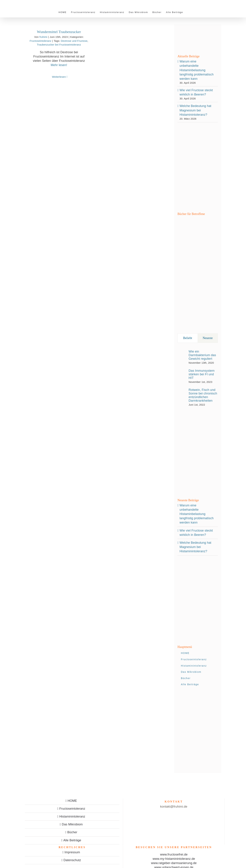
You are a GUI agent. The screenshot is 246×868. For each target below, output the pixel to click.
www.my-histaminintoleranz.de (174, 859)
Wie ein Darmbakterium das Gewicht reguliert (202, 355)
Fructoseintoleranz (41, 41)
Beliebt (188, 338)
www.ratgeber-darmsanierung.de (174, 863)
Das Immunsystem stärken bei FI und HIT (202, 374)
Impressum (72, 852)
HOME (72, 801)
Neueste (208, 338)
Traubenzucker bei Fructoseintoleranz (59, 45)
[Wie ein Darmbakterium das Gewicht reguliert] (182, 356)
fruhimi (43, 37)
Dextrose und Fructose (74, 41)
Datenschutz (72, 860)
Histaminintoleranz (72, 816)
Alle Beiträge (72, 840)
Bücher (72, 832)
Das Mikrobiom (72, 824)
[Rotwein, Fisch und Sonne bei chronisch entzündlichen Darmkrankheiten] (182, 397)
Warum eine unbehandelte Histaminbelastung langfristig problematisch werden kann (197, 70)
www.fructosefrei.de (174, 854)
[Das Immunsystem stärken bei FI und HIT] (182, 375)
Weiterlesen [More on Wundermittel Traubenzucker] (59, 77)
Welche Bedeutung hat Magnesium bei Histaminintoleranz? (195, 110)
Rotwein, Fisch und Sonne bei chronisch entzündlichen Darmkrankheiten (203, 395)
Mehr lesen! (59, 65)
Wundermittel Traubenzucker (59, 32)
